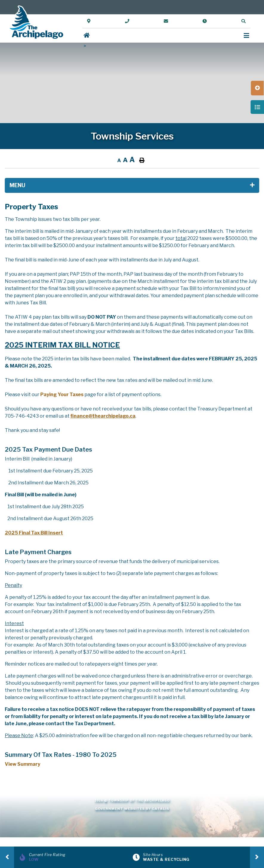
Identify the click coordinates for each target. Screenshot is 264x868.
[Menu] (246, 36)
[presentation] (7, 857)
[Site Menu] (132, 185)
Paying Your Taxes (62, 395)
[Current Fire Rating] (75, 857)
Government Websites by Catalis (132, 809)
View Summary (23, 764)
